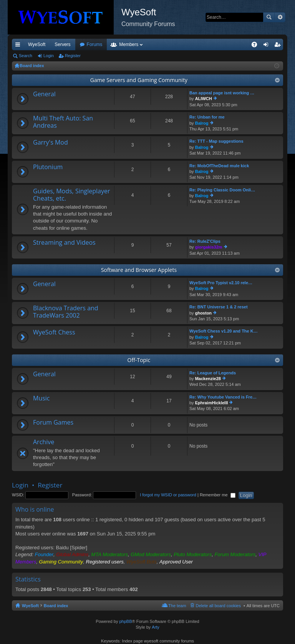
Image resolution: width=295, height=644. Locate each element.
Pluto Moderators (193, 554)
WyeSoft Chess (54, 333)
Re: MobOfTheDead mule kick (219, 166)
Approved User (176, 562)
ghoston (203, 313)
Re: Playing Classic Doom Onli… (222, 190)
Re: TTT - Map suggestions (216, 141)
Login (49, 56)
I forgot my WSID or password (168, 495)
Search (269, 17)
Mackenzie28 (208, 379)
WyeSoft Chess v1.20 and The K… (224, 331)
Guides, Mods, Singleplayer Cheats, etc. (72, 195)
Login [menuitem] (268, 46)
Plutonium (48, 167)
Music (41, 399)
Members (170, 44)
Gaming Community (61, 562)
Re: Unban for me (207, 117)
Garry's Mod (51, 143)
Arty (156, 627)
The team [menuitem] (177, 606)
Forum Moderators (235, 554)
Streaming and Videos (64, 243)
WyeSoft (37, 44)
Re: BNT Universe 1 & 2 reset (219, 307)
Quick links (19, 46)
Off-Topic (139, 360)
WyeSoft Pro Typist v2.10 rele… (221, 283)
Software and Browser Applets (139, 270)
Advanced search (280, 17)
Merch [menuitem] (213, 44)
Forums (136, 44)
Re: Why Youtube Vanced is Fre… (223, 397)
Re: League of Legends (213, 373)
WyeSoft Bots (142, 562)
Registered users (105, 562)
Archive (44, 442)
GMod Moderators (151, 554)
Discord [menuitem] (104, 44)
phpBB (125, 621)
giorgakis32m (209, 247)
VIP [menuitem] (84, 44)
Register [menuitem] (279, 46)
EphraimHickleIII (212, 403)
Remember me (218, 495)
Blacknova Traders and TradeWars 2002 (66, 312)
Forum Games (53, 423)
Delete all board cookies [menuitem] (218, 606)
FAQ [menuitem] (257, 46)
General (44, 94)
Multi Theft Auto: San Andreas (63, 122)
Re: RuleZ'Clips (205, 241)
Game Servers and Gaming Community (139, 80)
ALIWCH (204, 99)
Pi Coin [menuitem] (236, 44)
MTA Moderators (110, 554)
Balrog (202, 123)
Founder (44, 554)
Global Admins (72, 554)
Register (73, 56)
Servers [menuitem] (62, 44)
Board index (56, 606)
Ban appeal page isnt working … (222, 93)
